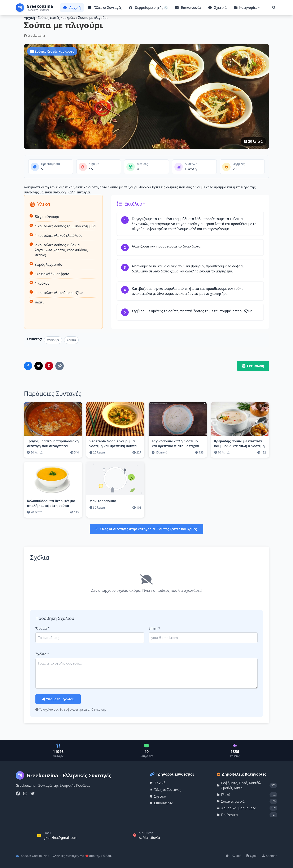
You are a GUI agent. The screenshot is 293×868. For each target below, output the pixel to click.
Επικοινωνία (188, 8)
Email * (154, 628)
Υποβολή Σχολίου (58, 699)
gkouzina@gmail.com (61, 838)
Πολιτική (234, 856)
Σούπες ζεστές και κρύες (57, 18)
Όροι (252, 856)
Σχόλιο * (42, 654)
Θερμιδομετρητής (146, 8)
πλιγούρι (53, 340)
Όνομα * (42, 628)
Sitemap (270, 856)
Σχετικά (217, 8)
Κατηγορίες (247, 8)
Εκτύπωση (253, 366)
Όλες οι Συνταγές (105, 8)
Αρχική (72, 8)
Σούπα (71, 340)
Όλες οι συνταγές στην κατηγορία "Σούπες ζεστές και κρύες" (146, 529)
